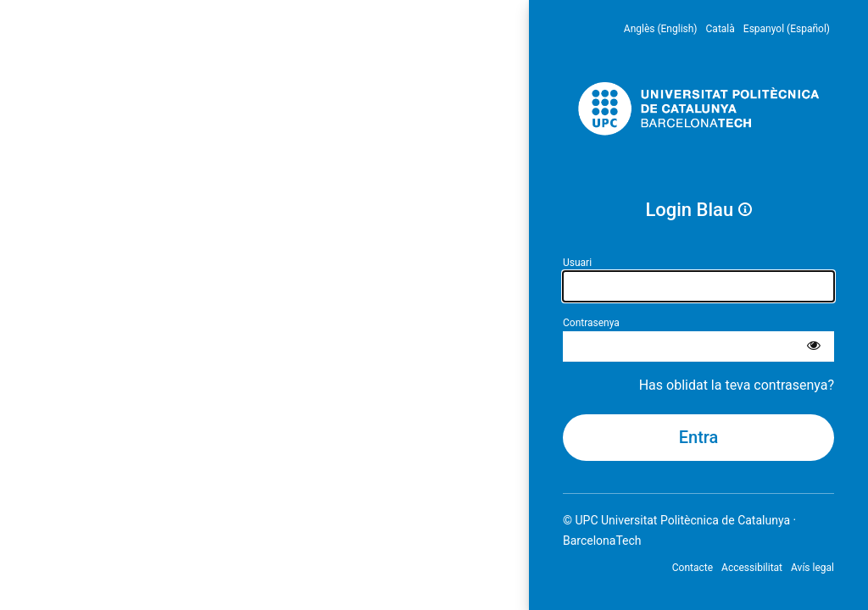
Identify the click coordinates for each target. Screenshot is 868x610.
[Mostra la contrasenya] (814, 347)
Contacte (693, 568)
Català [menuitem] (721, 29)
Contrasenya (591, 323)
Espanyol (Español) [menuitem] (787, 29)
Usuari (577, 263)
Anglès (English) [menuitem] (661, 29)
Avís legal (812, 568)
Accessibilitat (752, 568)
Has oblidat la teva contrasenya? (737, 385)
